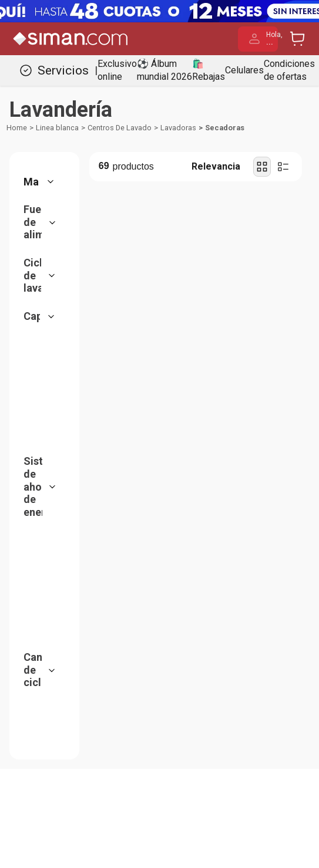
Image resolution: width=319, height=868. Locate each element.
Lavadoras (178, 128)
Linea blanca (57, 128)
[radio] (262, 167)
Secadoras (225, 128)
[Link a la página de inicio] (17, 128)
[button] (43, 182)
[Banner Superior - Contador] (160, 11)
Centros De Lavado (120, 128)
